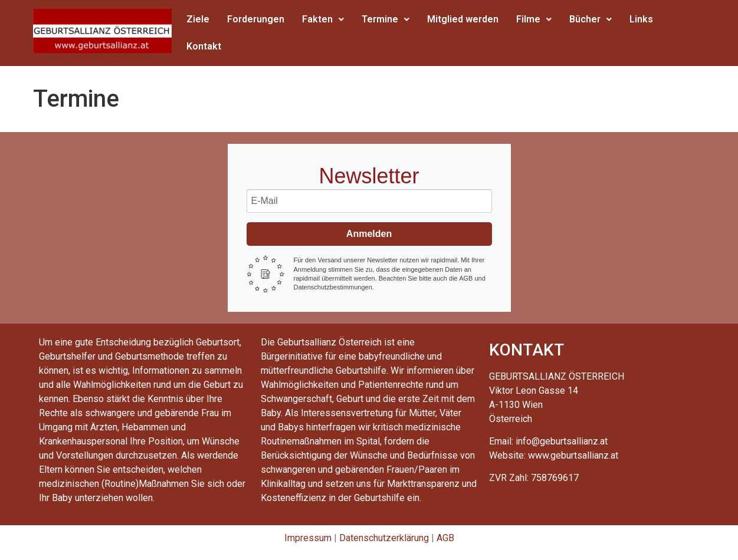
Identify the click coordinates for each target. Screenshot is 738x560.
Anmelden (369, 234)
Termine (386, 19)
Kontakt (204, 46)
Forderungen (256, 19)
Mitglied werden (463, 19)
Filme (534, 19)
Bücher (591, 19)
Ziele (198, 19)
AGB (445, 538)
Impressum (308, 538)
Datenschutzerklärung (384, 538)
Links (641, 19)
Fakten (323, 19)
